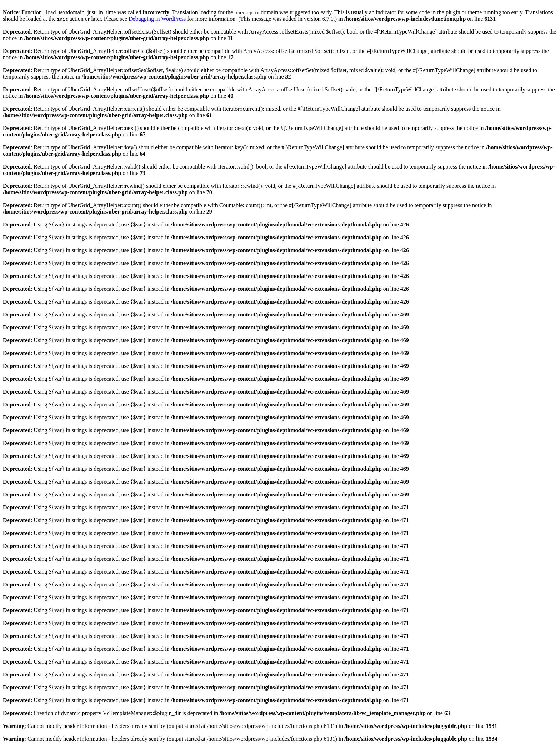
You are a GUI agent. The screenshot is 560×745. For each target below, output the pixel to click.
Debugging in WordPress (157, 19)
